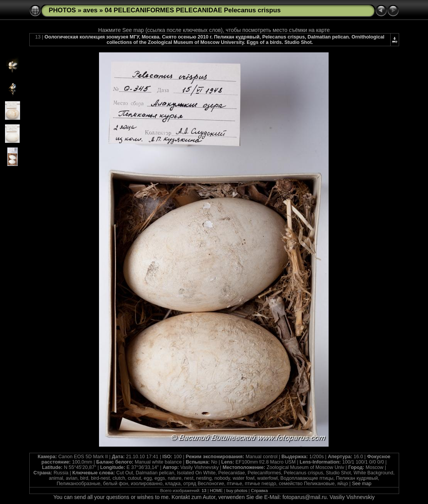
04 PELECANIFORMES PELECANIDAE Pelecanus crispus (193, 10)
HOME (217, 491)
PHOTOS (63, 10)
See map (362, 484)
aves (90, 10)
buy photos (237, 491)
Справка (259, 491)
